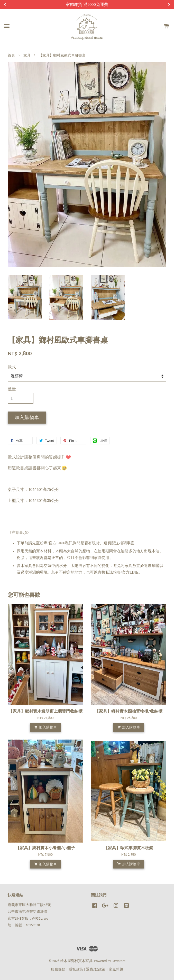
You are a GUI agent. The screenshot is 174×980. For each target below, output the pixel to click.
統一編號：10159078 (24, 925)
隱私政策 (76, 969)
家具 (27, 55)
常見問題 (116, 969)
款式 (12, 367)
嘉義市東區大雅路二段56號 (29, 905)
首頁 (11, 55)
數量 (12, 389)
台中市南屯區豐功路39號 (28, 912)
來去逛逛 (116, 4)
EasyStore (119, 961)
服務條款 (58, 969)
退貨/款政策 (96, 969)
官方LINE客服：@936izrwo (28, 918)
